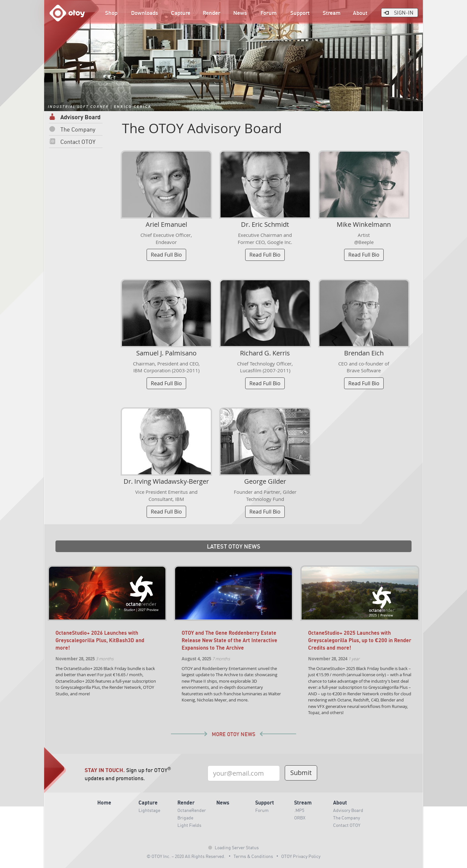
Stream (332, 13)
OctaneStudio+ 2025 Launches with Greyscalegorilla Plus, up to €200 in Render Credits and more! (360, 640)
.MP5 (299, 810)
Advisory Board (75, 117)
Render (211, 13)
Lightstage (149, 810)
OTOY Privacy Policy (301, 856)
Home (104, 802)
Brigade (185, 817)
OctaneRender (192, 810)
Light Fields (189, 825)
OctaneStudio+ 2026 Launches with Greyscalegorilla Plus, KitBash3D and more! (100, 640)
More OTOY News (233, 734)
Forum (269, 13)
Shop (111, 13)
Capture (181, 13)
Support (300, 13)
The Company (72, 129)
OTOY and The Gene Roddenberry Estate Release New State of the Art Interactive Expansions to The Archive (229, 640)
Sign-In (398, 12)
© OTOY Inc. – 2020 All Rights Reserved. (186, 856)
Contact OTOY (72, 141)
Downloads (144, 13)
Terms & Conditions (253, 856)
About (360, 13)
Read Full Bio (166, 255)
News (240, 13)
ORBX (300, 817)
